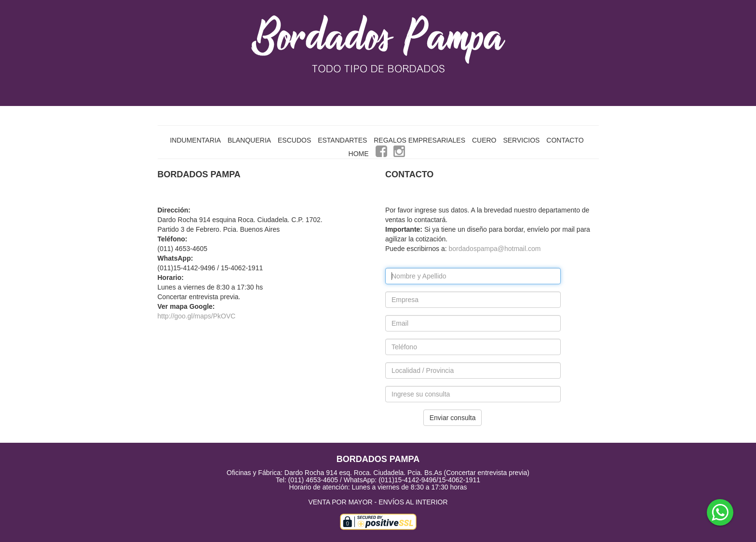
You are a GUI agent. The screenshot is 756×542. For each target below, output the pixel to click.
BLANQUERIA (249, 140)
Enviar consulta (453, 418)
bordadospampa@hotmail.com (495, 249)
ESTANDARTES (342, 140)
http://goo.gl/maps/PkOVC (197, 316)
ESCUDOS (294, 140)
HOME (359, 154)
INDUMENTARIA (195, 140)
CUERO (484, 140)
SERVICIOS (521, 140)
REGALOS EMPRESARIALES (419, 140)
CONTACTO (565, 140)
